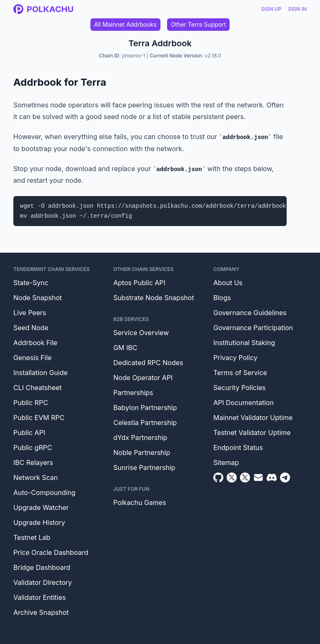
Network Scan (36, 477)
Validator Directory (43, 582)
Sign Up (271, 9)
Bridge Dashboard (42, 567)
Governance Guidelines (250, 313)
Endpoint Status (238, 448)
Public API (29, 433)
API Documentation (244, 403)
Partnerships (133, 393)
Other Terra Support (198, 24)
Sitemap (226, 462)
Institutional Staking (244, 343)
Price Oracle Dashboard (51, 552)
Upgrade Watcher (41, 507)
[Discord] (272, 477)
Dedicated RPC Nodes (148, 363)
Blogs (222, 298)
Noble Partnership (142, 453)
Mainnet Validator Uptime (253, 418)
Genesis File (32, 358)
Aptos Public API (139, 283)
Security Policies (240, 388)
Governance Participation (253, 328)
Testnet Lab (32, 537)
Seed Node (31, 328)
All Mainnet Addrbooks (125, 24)
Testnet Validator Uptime (252, 433)
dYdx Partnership (140, 438)
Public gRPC (33, 448)
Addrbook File (35, 343)
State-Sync (31, 283)
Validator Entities (40, 597)
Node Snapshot (38, 298)
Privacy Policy (235, 358)
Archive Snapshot (41, 612)
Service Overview (141, 333)
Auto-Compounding (44, 492)
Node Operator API (143, 378)
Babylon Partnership (145, 408)
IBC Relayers (33, 462)
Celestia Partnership (145, 423)
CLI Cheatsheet (37, 388)
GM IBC (125, 348)
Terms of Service (240, 373)
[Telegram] (285, 477)
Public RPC (31, 403)
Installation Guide (40, 373)
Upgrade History (39, 522)
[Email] (258, 477)
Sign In (297, 9)
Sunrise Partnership (144, 467)
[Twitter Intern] (245, 477)
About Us (228, 283)
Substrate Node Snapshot (154, 298)
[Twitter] (232, 477)
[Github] (218, 477)
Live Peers (30, 313)
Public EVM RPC (39, 418)
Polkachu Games (140, 502)
